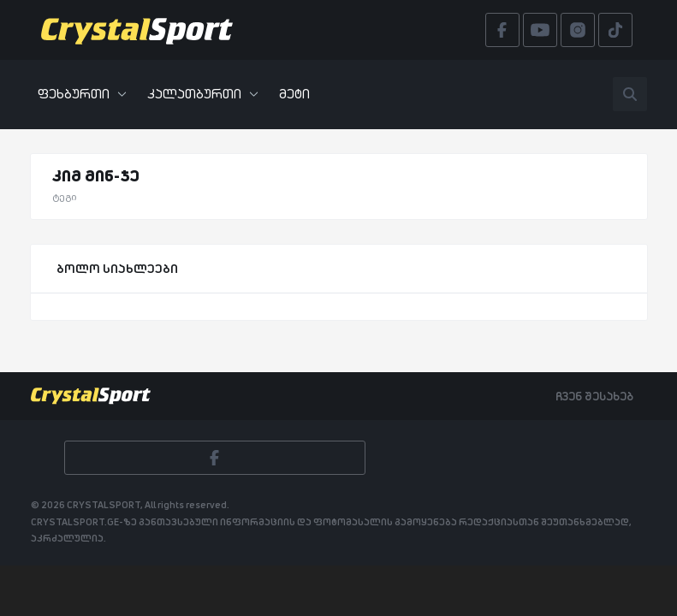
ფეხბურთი (82, 94)
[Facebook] (215, 458)
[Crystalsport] (137, 30)
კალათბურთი (203, 94)
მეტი (294, 94)
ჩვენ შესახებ (594, 396)
